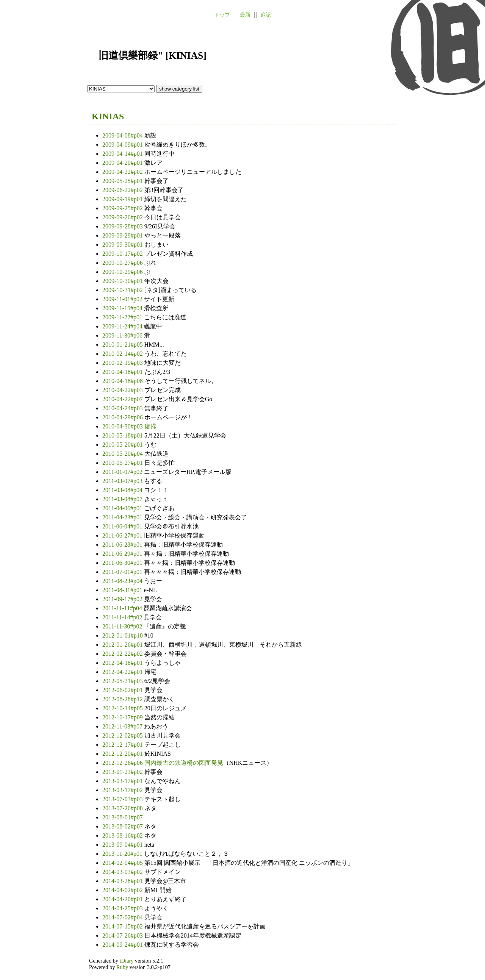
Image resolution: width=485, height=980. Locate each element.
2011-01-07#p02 (123, 472)
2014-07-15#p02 (123, 926)
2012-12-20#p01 (123, 754)
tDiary (127, 961)
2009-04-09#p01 (123, 145)
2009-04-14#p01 (123, 154)
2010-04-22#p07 (123, 399)
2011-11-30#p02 (123, 626)
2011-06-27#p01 (123, 535)
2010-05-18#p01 (123, 435)
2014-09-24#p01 (123, 945)
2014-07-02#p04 (123, 917)
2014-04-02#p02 (123, 890)
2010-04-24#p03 (123, 408)
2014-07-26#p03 (123, 935)
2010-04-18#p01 (123, 372)
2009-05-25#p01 (123, 181)
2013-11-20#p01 (123, 854)
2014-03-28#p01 (123, 881)
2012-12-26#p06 (123, 763)
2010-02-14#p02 (123, 354)
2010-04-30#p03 (123, 426)
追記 (266, 15)
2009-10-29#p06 (123, 272)
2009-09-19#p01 (123, 199)
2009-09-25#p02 (123, 208)
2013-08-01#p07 (123, 817)
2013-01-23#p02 (123, 772)
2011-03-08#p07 (123, 499)
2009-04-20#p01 (123, 163)
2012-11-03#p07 (123, 726)
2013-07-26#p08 (123, 808)
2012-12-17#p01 (123, 745)
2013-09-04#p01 (123, 845)
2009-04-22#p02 (123, 172)
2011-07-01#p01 (123, 572)
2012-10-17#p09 (123, 717)
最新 (245, 15)
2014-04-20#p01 (123, 899)
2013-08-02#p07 (123, 826)
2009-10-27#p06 (123, 263)
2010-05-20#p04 (123, 454)
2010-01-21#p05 (123, 345)
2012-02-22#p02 (123, 654)
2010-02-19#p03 (123, 363)
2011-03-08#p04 (123, 490)
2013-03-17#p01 (123, 781)
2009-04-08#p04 (123, 135)
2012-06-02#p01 (123, 690)
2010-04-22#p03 (123, 390)
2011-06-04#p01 (123, 526)
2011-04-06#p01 (123, 508)
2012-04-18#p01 (123, 663)
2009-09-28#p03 (123, 226)
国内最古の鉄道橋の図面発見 (184, 763)
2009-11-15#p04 (123, 308)
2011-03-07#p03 (123, 481)
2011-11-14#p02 (123, 617)
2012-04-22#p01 (123, 672)
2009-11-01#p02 (123, 299)
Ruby (122, 967)
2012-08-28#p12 (123, 699)
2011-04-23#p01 (123, 517)
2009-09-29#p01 (123, 235)
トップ (222, 15)
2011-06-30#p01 (123, 563)
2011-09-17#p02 (123, 599)
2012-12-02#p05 (123, 735)
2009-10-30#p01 (123, 281)
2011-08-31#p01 (123, 590)
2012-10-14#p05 (123, 708)
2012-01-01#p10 (123, 635)
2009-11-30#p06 (123, 335)
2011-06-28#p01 (123, 545)
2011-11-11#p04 (123, 608)
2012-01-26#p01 (123, 645)
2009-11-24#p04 (123, 326)
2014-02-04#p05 (123, 863)
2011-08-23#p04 (123, 581)
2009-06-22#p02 (123, 190)
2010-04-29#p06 (123, 417)
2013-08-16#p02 (123, 835)
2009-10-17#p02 (123, 254)
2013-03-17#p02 (123, 790)
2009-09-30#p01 (123, 245)
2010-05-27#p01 (123, 463)
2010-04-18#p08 (123, 381)
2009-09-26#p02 (123, 217)
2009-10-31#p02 (123, 290)
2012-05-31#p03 (123, 681)
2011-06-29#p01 (123, 554)
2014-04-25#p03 (123, 908)
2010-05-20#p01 (123, 445)
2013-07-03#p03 (123, 799)
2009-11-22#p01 (123, 317)
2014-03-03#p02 (123, 872)
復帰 (150, 426)
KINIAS (108, 116)
